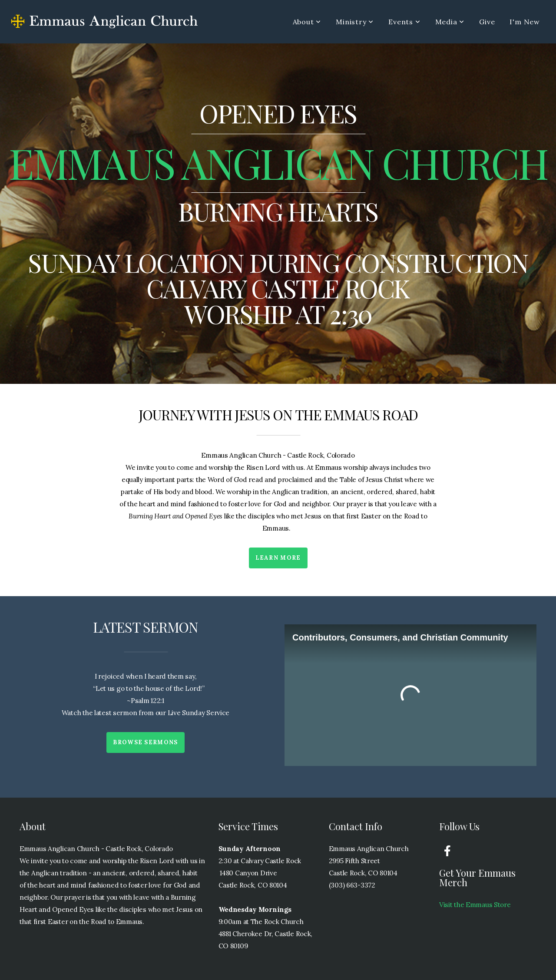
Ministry (355, 22)
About (307, 22)
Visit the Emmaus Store (475, 905)
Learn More (278, 558)
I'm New (525, 22)
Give (487, 22)
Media (450, 22)
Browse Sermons (145, 742)
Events (404, 22)
